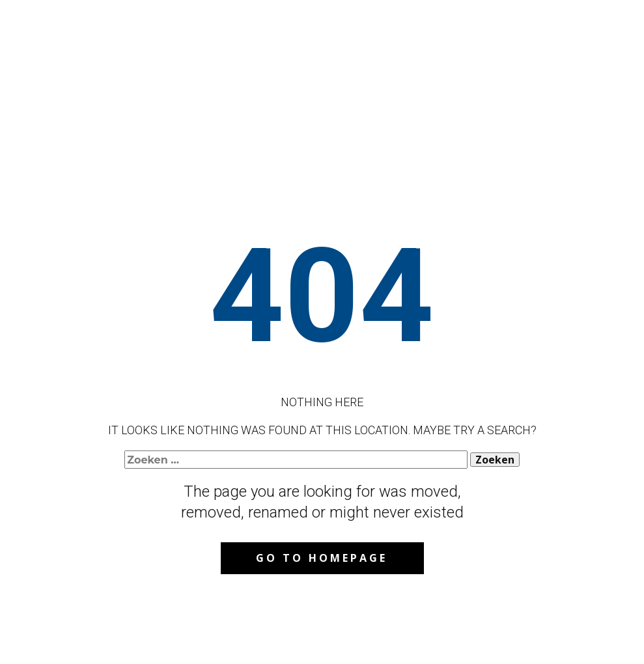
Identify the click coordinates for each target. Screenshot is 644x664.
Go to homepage (322, 558)
